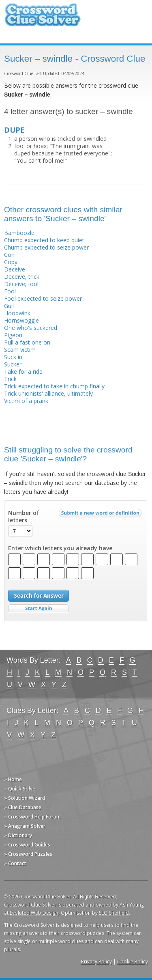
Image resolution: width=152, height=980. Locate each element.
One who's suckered (31, 328)
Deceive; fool (21, 284)
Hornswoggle (21, 320)
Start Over (39, 608)
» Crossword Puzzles (28, 854)
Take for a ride (23, 372)
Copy (11, 262)
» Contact (15, 863)
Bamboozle (19, 233)
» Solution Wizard (25, 798)
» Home (13, 779)
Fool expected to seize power (43, 298)
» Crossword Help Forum (32, 817)
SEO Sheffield (114, 913)
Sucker (13, 364)
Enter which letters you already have (60, 548)
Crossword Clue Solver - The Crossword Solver (43, 18)
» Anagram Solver (25, 826)
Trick (10, 379)
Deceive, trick (22, 277)
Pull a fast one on (27, 342)
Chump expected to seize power (46, 247)
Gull (9, 306)
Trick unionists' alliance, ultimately (48, 393)
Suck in (13, 357)
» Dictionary (18, 835)
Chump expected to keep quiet (44, 240)
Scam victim (20, 350)
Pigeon (13, 335)
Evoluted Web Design (34, 913)
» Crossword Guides (27, 845)
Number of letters (24, 517)
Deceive (15, 269)
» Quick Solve (20, 789)
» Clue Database (23, 807)
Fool (10, 291)
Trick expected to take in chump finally (54, 386)
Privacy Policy (96, 962)
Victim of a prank (26, 401)
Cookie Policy (133, 962)
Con (9, 255)
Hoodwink (17, 313)
